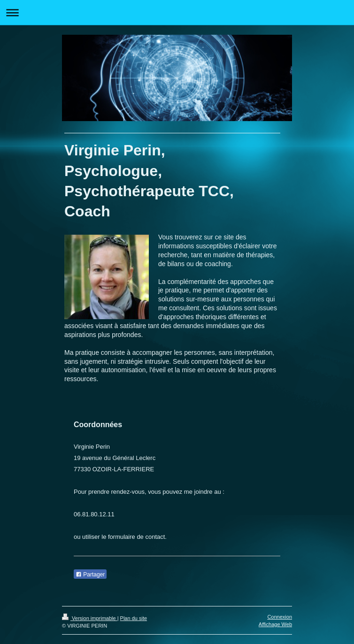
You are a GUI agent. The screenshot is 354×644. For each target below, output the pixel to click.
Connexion (280, 617)
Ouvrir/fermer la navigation (177, 12)
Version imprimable (90, 618)
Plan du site (134, 618)
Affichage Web (275, 624)
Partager (90, 575)
